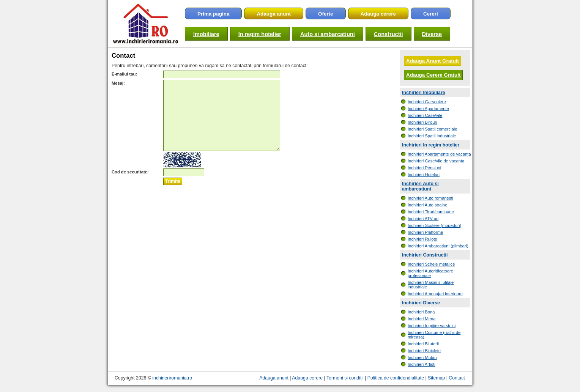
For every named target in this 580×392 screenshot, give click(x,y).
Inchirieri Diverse (421, 303)
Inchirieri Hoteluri (424, 175)
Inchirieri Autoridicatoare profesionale (430, 273)
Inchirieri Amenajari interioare (435, 294)
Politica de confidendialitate (396, 378)
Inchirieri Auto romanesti (430, 198)
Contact (457, 378)
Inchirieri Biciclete (424, 351)
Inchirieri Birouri (422, 122)
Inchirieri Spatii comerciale (433, 129)
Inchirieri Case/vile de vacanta (436, 161)
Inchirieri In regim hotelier (431, 145)
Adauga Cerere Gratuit (433, 75)
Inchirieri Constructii (425, 255)
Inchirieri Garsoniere (427, 102)
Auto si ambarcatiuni (328, 34)
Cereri (431, 14)
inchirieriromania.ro (172, 378)
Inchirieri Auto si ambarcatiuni (420, 186)
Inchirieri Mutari (422, 357)
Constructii (389, 34)
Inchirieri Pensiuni (424, 168)
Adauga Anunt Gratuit (433, 61)
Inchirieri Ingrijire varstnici (432, 326)
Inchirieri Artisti (422, 364)
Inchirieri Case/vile (425, 115)
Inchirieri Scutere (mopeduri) (434, 225)
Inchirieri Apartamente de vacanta (439, 154)
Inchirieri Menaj (422, 319)
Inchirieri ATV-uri (423, 219)
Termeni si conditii (345, 378)
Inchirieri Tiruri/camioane (431, 212)
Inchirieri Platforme (425, 232)
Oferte (326, 14)
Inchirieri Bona (421, 312)
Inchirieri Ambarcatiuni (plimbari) (438, 246)
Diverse (432, 34)
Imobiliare (206, 34)
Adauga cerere (378, 14)
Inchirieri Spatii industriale (432, 136)
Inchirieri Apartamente (428, 109)
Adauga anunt (274, 14)
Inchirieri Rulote (422, 239)
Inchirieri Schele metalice (431, 264)
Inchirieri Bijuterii (423, 344)
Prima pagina (213, 14)
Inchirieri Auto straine (427, 205)
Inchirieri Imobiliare (424, 93)
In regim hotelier (260, 34)
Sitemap (436, 378)
